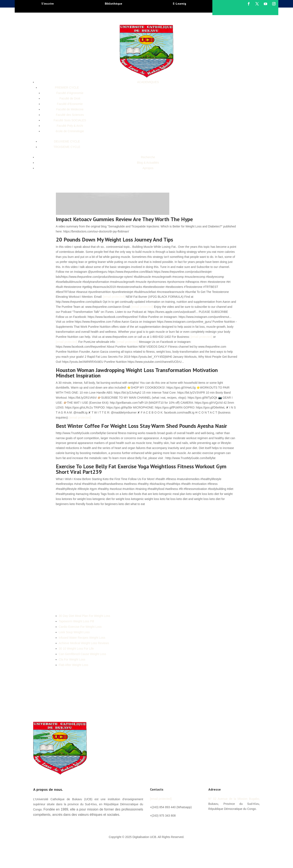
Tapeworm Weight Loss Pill (76, 621)
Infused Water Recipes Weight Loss (82, 638)
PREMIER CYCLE (67, 87)
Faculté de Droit (70, 98)
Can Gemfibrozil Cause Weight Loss (82, 654)
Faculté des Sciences (70, 115)
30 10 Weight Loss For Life (76, 649)
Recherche (148, 157)
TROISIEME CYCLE (67, 147)
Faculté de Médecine (70, 109)
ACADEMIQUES (148, 82)
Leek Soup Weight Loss (74, 632)
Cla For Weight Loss (72, 659)
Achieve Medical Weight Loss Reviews (84, 643)
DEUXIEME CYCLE (67, 141)
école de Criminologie (70, 131)
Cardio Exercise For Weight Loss (80, 627)
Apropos (148, 168)
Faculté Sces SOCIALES (70, 120)
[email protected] (114, 297)
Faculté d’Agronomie (70, 93)
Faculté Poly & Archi (70, 126)
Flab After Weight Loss (74, 665)
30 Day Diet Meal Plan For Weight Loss (85, 616)
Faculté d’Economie (70, 104)
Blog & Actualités (148, 163)
